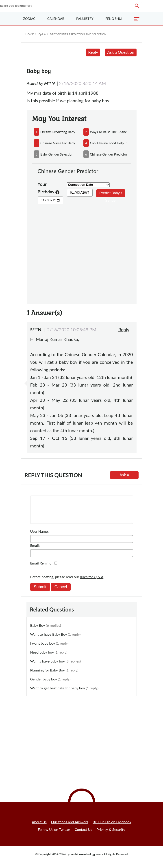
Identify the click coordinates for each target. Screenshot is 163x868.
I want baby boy (43, 649)
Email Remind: (41, 568)
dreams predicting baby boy (60, 132)
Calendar (56, 19)
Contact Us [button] (83, 835)
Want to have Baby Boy (49, 640)
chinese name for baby (58, 143)
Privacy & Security (111, 835)
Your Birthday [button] (49, 188)
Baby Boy (38, 631)
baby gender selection (57, 154)
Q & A (42, 34)
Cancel (61, 592)
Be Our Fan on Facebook (112, 827)
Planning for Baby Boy (48, 675)
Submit (40, 592)
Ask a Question (121, 52)
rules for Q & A (92, 582)
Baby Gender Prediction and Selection (78, 34)
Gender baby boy (44, 684)
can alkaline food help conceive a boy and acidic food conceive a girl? (110, 143)
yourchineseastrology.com (85, 859)
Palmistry (85, 19)
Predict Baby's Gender (111, 194)
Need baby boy (42, 657)
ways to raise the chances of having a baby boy (110, 132)
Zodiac (29, 19)
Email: (35, 551)
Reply (93, 52)
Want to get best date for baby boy (58, 693)
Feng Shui (114, 19)
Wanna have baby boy (48, 666)
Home (30, 34)
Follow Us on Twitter (54, 835)
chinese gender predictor (109, 154)
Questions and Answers (70, 827)
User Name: (39, 537)
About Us (39, 827)
